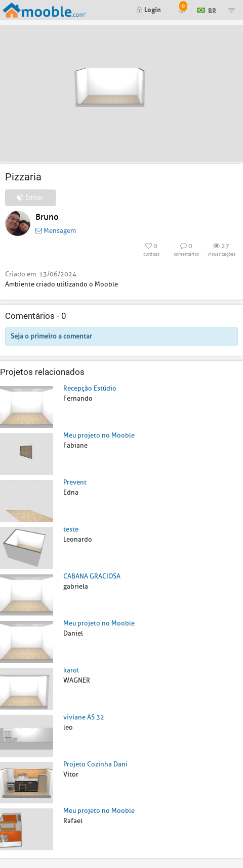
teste (71, 529)
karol (71, 670)
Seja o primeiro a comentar (51, 336)
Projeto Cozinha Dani (95, 764)
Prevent (75, 482)
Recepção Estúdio (90, 388)
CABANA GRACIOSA (92, 576)
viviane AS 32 (84, 717)
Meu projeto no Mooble (99, 435)
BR (207, 9)
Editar (30, 197)
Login (149, 9)
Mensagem (56, 231)
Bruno (47, 217)
